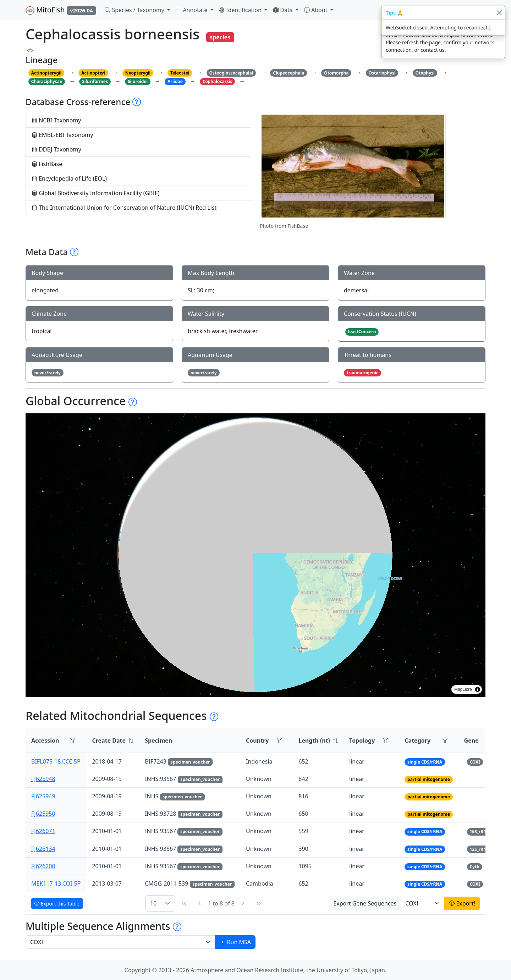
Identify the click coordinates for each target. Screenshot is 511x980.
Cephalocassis (218, 81)
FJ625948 (43, 779)
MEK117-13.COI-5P (56, 883)
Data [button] (284, 10)
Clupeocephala (289, 73)
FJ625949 (43, 796)
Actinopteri (93, 73)
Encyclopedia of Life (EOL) (69, 178)
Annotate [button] (192, 10)
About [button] (317, 10)
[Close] (499, 13)
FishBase (47, 164)
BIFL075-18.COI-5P (56, 761)
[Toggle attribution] (478, 689)
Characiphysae (47, 81)
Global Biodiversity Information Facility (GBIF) (95, 193)
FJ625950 (43, 814)
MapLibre (463, 689)
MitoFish (61, 10)
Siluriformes (95, 81)
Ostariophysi (382, 73)
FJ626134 (43, 849)
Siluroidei (138, 81)
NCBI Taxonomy (56, 120)
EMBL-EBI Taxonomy (62, 135)
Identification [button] (241, 10)
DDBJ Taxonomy (56, 149)
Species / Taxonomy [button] (135, 10)
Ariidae (175, 81)
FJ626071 (43, 831)
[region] (255, 555)
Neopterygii (138, 73)
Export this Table (57, 904)
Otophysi (425, 73)
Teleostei (180, 73)
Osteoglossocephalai (231, 73)
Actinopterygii (46, 73)
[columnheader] (113, 741)
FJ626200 (43, 866)
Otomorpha (336, 73)
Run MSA (235, 942)
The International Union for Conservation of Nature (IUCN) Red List (124, 208)
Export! (462, 903)
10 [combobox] (153, 903)
